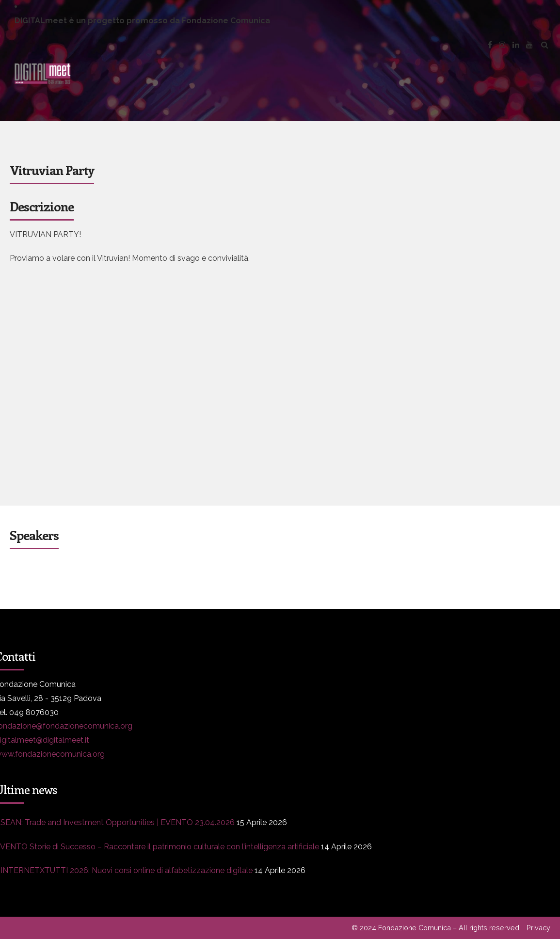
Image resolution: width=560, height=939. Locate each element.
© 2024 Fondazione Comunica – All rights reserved (435, 928)
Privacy (538, 928)
